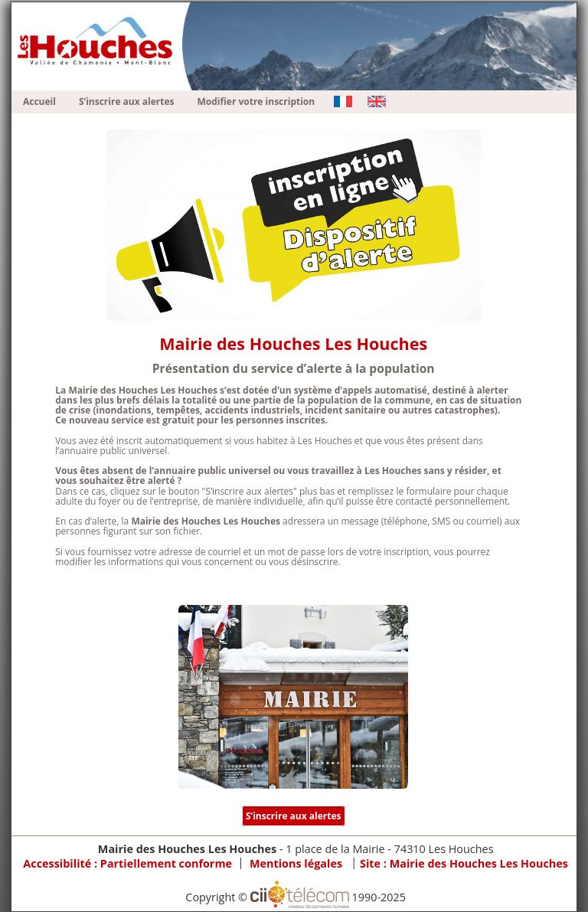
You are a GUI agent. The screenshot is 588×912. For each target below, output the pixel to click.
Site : (464, 863)
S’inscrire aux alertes (127, 101)
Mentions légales (296, 863)
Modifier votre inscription (256, 101)
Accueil (39, 101)
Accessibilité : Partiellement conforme (127, 863)
